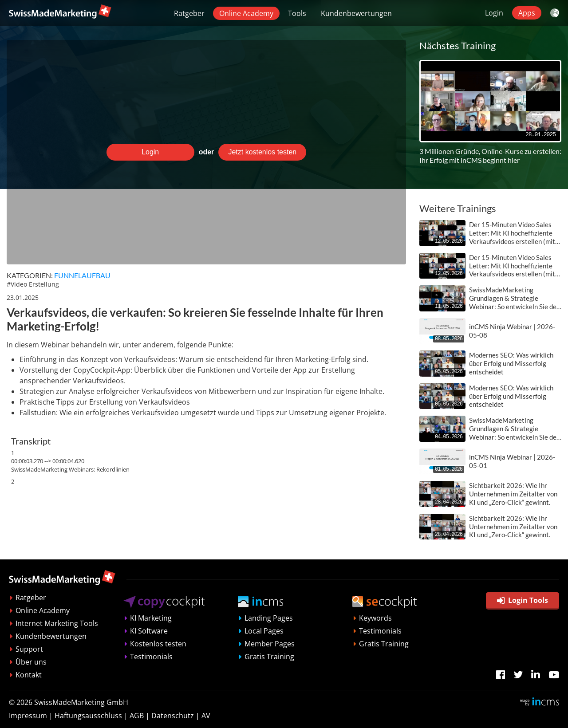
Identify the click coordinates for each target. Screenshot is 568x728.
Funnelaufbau (82, 275)
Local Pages (264, 631)
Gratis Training (269, 657)
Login (494, 13)
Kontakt (29, 675)
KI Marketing (151, 618)
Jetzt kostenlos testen (262, 152)
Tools (297, 13)
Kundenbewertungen (356, 13)
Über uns (31, 662)
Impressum (28, 716)
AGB (137, 716)
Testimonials (151, 657)
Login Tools (523, 600)
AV (206, 716)
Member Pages (270, 644)
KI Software (149, 631)
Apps (527, 13)
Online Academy (246, 13)
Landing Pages (269, 618)
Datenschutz (173, 716)
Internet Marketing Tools (57, 623)
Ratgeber (189, 13)
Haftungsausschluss (88, 716)
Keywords (375, 618)
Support (29, 649)
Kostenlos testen (158, 644)
